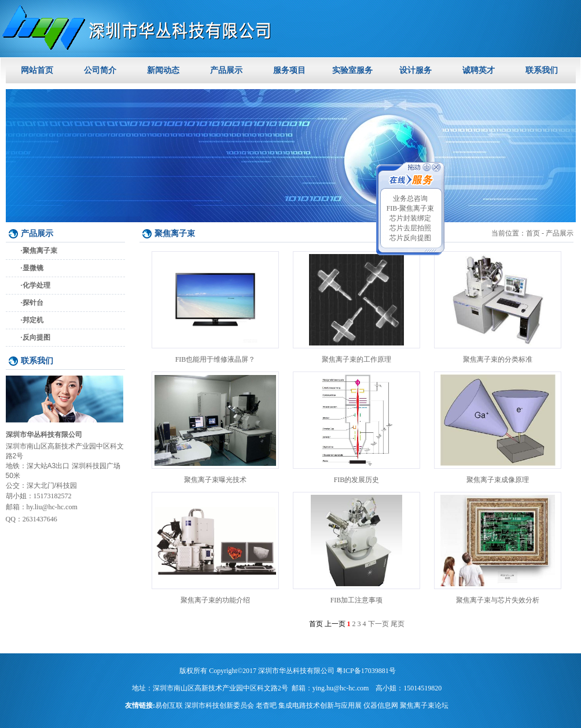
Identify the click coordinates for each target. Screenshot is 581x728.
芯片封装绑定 (410, 218)
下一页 (378, 624)
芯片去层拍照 (410, 228)
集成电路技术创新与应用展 (320, 705)
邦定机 (33, 320)
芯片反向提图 (410, 238)
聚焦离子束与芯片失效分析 (498, 600)
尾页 (398, 624)
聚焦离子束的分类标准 (498, 359)
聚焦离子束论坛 (424, 705)
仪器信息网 (381, 705)
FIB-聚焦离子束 (411, 208)
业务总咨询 (410, 198)
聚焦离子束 (40, 251)
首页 (533, 233)
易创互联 (169, 705)
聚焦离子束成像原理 (498, 480)
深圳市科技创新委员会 (219, 705)
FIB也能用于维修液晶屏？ (216, 359)
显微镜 (33, 268)
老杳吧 (266, 705)
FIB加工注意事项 (357, 600)
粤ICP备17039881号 (366, 671)
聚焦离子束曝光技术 (215, 480)
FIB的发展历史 (357, 480)
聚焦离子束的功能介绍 (215, 600)
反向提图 (36, 337)
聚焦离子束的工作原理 (356, 359)
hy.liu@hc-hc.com (52, 507)
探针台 (33, 303)
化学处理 (36, 285)
